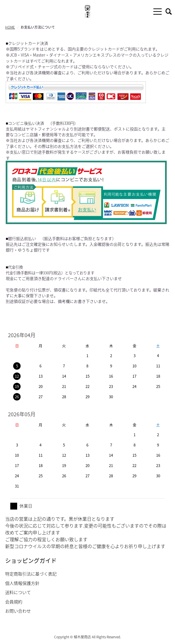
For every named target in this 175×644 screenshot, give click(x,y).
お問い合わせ (18, 611)
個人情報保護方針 (22, 583)
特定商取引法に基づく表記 (31, 574)
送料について (18, 592)
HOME (10, 27)
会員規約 (14, 602)
